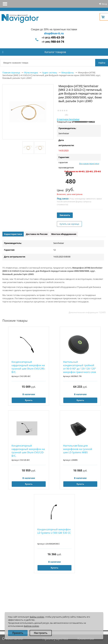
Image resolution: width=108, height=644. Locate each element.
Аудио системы (50, 72)
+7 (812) (53, 38)
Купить (29, 400)
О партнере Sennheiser (68, 119)
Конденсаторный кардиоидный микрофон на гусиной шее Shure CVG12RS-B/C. (28, 367)
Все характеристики (89, 163)
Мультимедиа (31, 72)
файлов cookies (31, 626)
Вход (104, 4)
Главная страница (11, 72)
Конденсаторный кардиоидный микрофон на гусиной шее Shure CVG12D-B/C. (28, 451)
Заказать (65, 215)
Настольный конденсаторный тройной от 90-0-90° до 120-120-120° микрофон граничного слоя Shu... (79, 367)
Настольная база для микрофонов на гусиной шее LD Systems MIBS (78, 449)
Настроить (41, 633)
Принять (18, 633)
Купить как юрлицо (69, 224)
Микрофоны (68, 72)
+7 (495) (53, 42)
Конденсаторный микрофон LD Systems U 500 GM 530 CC (54, 531)
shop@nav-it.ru (54, 33)
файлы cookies (37, 617)
